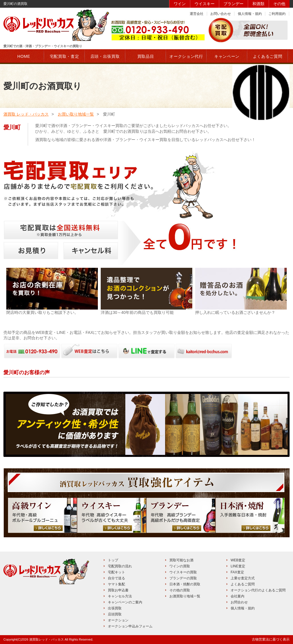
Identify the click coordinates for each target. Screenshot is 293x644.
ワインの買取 (180, 566)
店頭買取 (115, 614)
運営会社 (197, 14)
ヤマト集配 (116, 584)
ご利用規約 (277, 14)
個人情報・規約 (250, 14)
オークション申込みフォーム (130, 626)
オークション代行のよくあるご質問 (258, 590)
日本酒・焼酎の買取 (185, 584)
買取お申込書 (118, 590)
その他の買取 (180, 590)
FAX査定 (237, 572)
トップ (113, 560)
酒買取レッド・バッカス (46, 639)
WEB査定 (238, 560)
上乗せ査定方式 (243, 578)
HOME (24, 56)
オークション (118, 620)
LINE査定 (238, 566)
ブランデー (233, 4)
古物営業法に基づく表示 (271, 639)
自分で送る (116, 578)
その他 (279, 4)
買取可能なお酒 (181, 560)
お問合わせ (239, 602)
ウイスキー (205, 4)
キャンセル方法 (120, 596)
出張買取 (115, 608)
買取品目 (146, 56)
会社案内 (237, 596)
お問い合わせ (221, 14)
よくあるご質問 (243, 584)
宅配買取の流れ (120, 566)
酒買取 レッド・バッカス (26, 114)
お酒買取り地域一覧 (185, 596)
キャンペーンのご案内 (125, 602)
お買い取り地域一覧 (76, 114)
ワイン (180, 4)
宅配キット (116, 572)
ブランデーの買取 (183, 578)
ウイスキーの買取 (183, 572)
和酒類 (258, 4)
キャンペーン (227, 56)
